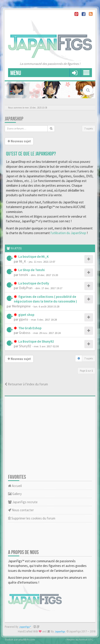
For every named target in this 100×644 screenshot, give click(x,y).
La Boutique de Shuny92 (36, 341)
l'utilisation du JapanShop (68, 233)
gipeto (24, 319)
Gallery (15, 494)
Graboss (25, 333)
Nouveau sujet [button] (19, 141)
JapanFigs (60, 632)
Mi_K (22, 261)
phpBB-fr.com (27, 639)
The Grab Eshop (30, 328)
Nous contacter (21, 510)
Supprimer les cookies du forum (32, 518)
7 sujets (89, 128)
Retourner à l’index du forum (26, 384)
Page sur (86, 371)
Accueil (15, 486)
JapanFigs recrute (23, 502)
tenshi (23, 275)
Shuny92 (25, 346)
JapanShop (14, 119)
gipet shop (26, 315)
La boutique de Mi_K (33, 257)
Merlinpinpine (21, 306)
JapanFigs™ (25, 627)
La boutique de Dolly (33, 283)
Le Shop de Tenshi (31, 270)
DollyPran (26, 288)
